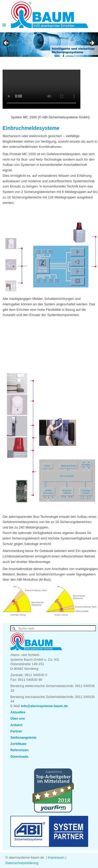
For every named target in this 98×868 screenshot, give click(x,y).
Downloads (19, 757)
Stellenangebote (23, 738)
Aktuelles (18, 712)
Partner (16, 731)
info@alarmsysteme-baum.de (44, 706)
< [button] (6, 43)
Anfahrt (16, 725)
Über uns (18, 718)
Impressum (56, 857)
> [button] (92, 43)
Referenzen (19, 750)
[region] (49, 45)
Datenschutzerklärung (22, 863)
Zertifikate (18, 744)
